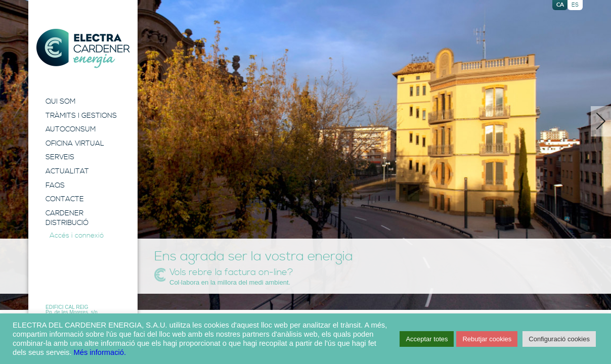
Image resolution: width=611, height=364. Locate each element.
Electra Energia (83, 49)
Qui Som (60, 102)
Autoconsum (71, 129)
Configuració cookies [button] (559, 339)
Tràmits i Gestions (81, 116)
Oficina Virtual (75, 144)
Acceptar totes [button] (427, 339)
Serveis (60, 157)
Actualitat (67, 171)
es (575, 5)
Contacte (65, 199)
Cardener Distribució (67, 218)
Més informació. (100, 352)
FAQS (55, 186)
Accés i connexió (77, 236)
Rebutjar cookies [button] (487, 339)
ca (560, 5)
